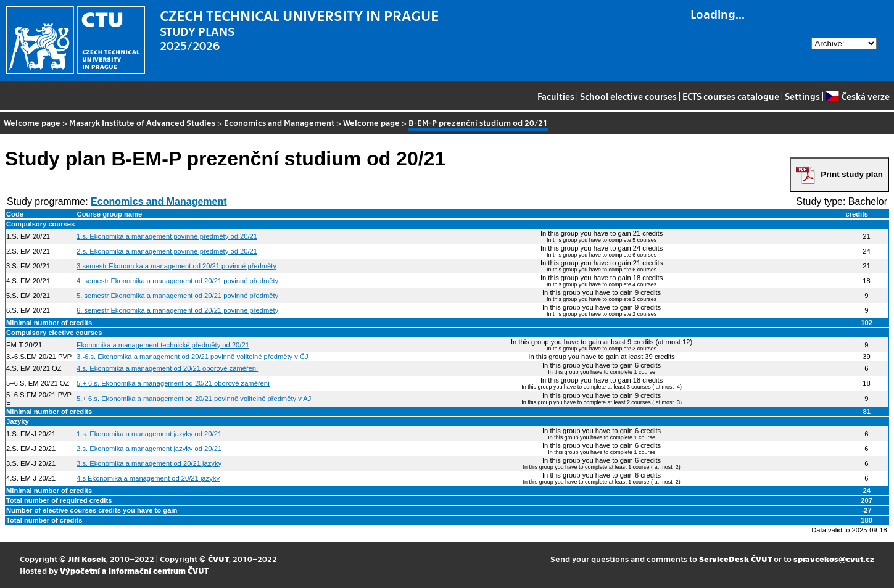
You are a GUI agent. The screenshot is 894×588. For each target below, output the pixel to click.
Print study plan (852, 174)
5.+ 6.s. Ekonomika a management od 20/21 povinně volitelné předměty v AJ (194, 399)
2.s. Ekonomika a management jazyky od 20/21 (149, 449)
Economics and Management (279, 122)
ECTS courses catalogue (731, 96)
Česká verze (857, 96)
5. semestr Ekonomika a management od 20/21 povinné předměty (177, 296)
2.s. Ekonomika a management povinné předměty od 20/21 (167, 251)
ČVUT (218, 559)
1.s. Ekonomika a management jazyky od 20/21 (149, 434)
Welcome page (32, 122)
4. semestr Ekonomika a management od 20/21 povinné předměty (177, 281)
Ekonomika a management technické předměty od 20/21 (163, 345)
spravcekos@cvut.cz (834, 559)
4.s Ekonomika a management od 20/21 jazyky (148, 478)
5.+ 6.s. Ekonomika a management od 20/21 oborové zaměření (173, 383)
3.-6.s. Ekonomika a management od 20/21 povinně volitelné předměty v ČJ (192, 357)
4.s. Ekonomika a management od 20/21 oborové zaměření (167, 368)
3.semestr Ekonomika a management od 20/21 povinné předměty (176, 266)
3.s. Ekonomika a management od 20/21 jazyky (149, 463)
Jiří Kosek (87, 559)
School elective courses (628, 96)
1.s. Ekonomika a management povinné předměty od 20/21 (167, 236)
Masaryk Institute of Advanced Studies (142, 122)
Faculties (556, 96)
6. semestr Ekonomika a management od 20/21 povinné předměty (177, 310)
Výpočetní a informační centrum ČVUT (134, 570)
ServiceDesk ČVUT (735, 559)
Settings (802, 96)
